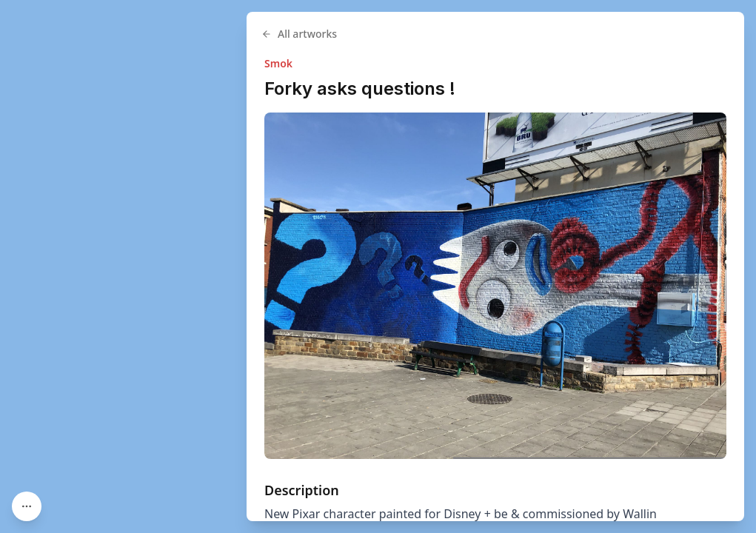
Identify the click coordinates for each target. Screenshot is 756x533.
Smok (278, 63)
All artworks (299, 34)
